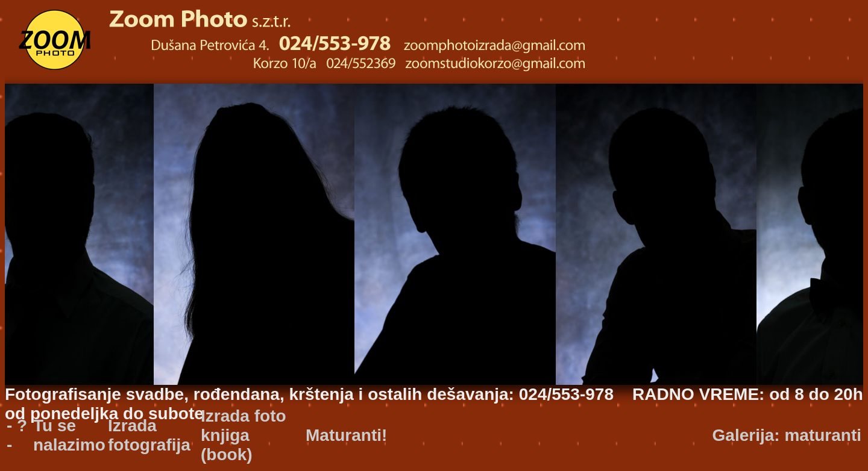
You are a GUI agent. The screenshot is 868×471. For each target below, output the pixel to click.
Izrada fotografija (149, 435)
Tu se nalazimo (69, 435)
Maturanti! (346, 435)
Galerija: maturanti (787, 435)
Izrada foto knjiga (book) (244, 435)
